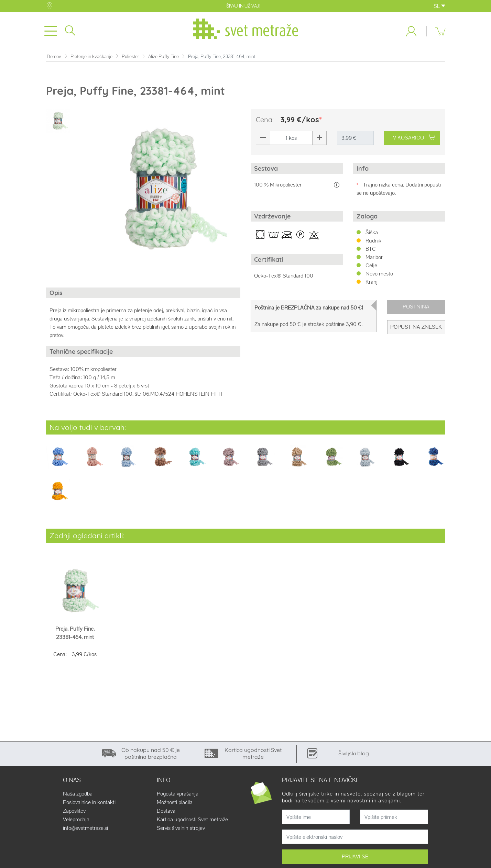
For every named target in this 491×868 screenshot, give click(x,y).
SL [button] (439, 6)
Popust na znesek (416, 327)
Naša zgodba (78, 794)
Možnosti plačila (175, 802)
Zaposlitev (74, 811)
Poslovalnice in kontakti (89, 802)
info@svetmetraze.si (85, 828)
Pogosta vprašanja (178, 794)
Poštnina (416, 307)
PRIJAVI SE (355, 856)
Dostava (166, 811)
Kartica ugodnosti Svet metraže (192, 820)
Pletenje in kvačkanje (91, 57)
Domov (54, 57)
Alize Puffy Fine (163, 57)
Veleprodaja (76, 820)
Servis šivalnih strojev (181, 828)
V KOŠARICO (414, 138)
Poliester (130, 57)
